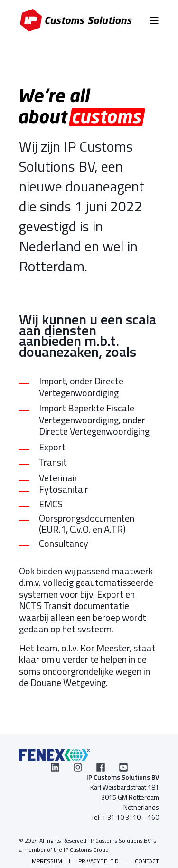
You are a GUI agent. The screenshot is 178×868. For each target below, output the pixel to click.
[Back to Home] (76, 20)
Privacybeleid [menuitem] (98, 861)
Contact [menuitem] (147, 861)
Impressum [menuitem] (46, 861)
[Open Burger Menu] (154, 20)
